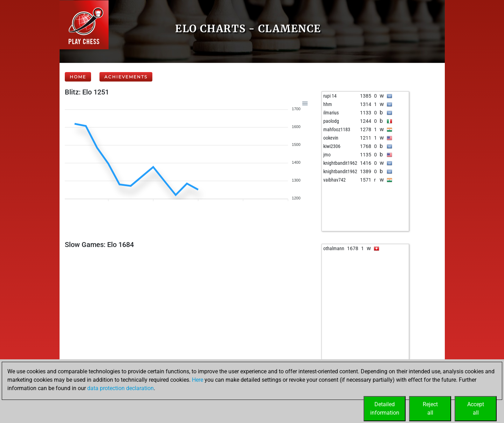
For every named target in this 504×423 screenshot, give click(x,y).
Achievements (126, 77)
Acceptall (476, 408)
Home (78, 77)
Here (198, 380)
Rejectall (430, 408)
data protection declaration (120, 388)
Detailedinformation (385, 408)
